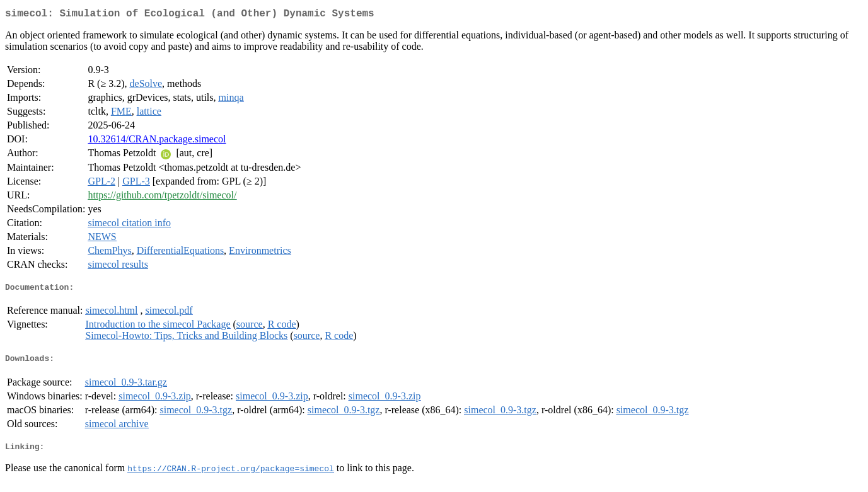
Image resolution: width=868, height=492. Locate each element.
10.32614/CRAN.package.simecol (157, 141)
